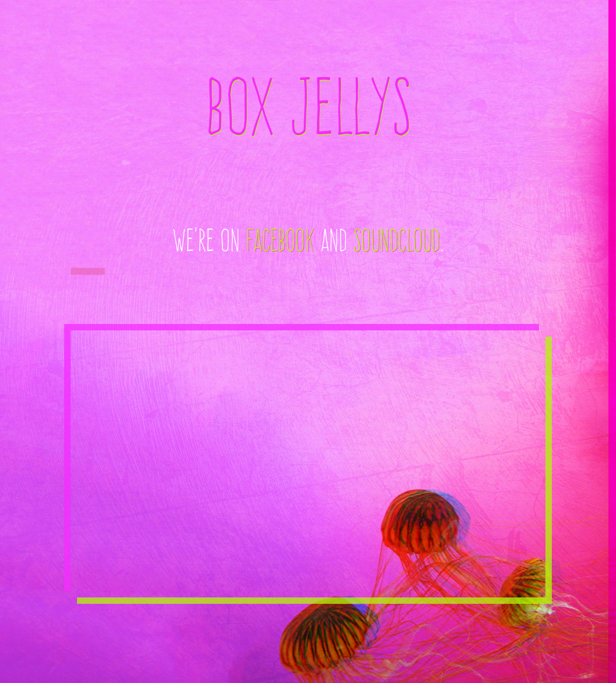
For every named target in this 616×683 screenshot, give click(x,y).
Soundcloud (397, 240)
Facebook (280, 240)
